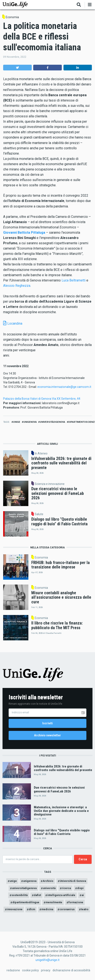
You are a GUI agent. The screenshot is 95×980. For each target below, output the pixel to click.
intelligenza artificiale (61, 895)
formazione (76, 902)
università (49, 888)
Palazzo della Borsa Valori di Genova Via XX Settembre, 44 (42, 399)
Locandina (15, 323)
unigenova (30, 422)
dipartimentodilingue (26, 902)
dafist (37, 895)
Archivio (48, 881)
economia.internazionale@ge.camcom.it (64, 387)
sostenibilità (20, 895)
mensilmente (54, 902)
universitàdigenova (52, 422)
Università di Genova (73, 881)
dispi (80, 888)
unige (17, 422)
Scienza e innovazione (50, 484)
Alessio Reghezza (17, 286)
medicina (47, 909)
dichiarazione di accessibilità (71, 970)
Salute (39, 514)
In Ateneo (41, 453)
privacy (46, 970)
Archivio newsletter (47, 735)
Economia (12, 17)
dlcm (32, 909)
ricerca (66, 888)
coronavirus (67, 909)
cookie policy (30, 970)
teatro (85, 909)
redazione (13, 970)
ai (83, 895)
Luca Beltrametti (74, 280)
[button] (17, 68)
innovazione (15, 909)
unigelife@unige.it (47, 960)
